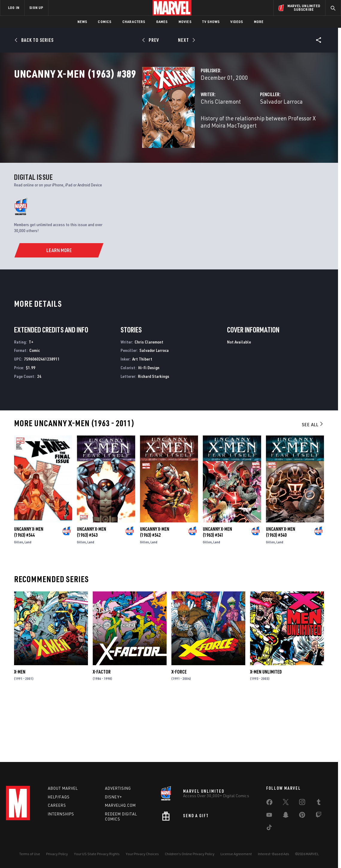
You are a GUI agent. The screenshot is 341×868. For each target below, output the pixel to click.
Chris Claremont (131, 128)
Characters (134, 22)
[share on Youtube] (269, 816)
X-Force (179, 731)
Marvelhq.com (120, 805)
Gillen (19, 601)
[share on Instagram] (302, 803)
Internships (61, 814)
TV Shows (211, 22)
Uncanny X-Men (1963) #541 (217, 591)
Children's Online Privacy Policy (190, 854)
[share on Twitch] (319, 816)
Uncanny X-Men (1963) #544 (29, 591)
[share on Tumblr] (319, 803)
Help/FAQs (59, 797)
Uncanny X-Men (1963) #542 (155, 591)
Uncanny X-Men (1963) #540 (281, 591)
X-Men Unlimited (266, 731)
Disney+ (114, 797)
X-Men (20, 731)
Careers (57, 805)
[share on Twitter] (286, 803)
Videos (237, 22)
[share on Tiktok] (269, 829)
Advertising (118, 788)
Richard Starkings (154, 435)
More (259, 22)
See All (313, 483)
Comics (105, 22)
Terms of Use (30, 854)
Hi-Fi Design (149, 426)
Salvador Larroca (236, 128)
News (82, 22)
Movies (185, 22)
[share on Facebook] (269, 803)
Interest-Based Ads (274, 854)
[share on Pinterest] (302, 816)
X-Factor (102, 731)
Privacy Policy (57, 854)
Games (162, 22)
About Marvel (63, 788)
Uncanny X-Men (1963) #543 (92, 591)
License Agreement (236, 854)
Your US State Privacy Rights (97, 854)
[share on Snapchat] (286, 816)
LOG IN (14, 8)
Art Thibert (142, 418)
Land (28, 601)
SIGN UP (36, 8)
